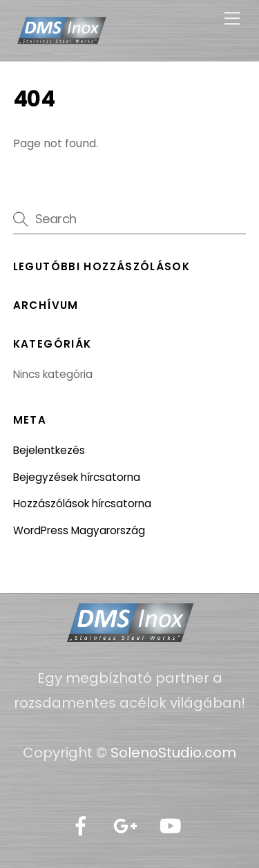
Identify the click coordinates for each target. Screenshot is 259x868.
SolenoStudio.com (172, 753)
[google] (128, 827)
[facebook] (83, 827)
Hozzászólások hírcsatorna (82, 503)
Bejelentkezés (49, 450)
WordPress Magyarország (79, 530)
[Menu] (232, 19)
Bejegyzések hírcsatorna (77, 477)
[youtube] (173, 827)
